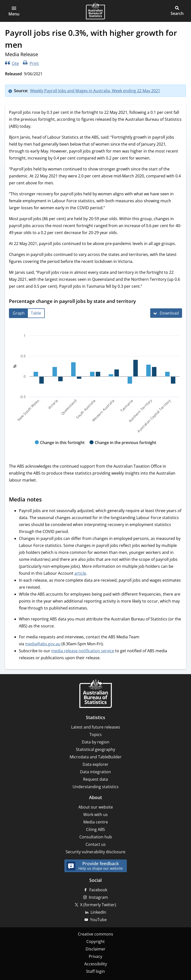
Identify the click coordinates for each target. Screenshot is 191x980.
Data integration (95, 772)
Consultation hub (96, 837)
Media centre (96, 822)
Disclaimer (95, 949)
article (80, 573)
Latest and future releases (96, 727)
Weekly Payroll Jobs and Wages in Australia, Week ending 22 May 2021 (95, 91)
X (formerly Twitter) (98, 905)
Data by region (96, 742)
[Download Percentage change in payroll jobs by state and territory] (166, 313)
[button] (14, 11)
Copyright (95, 941)
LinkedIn (98, 912)
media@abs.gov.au (43, 644)
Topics (96, 735)
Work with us (95, 815)
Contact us (96, 844)
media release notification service (83, 651)
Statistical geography (95, 749)
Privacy (95, 956)
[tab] (19, 313)
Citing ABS (95, 829)
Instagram (98, 897)
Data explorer (95, 764)
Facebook (98, 890)
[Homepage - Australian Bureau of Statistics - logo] (95, 11)
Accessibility (96, 964)
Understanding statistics (96, 787)
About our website (96, 807)
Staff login (95, 971)
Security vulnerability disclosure (95, 852)
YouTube (98, 920)
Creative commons (95, 934)
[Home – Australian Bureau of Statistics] (95, 694)
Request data (95, 779)
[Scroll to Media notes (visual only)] (47, 500)
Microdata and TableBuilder (96, 757)
